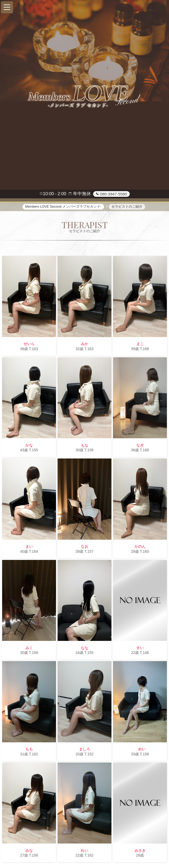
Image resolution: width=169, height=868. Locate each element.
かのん (140, 547)
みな (29, 851)
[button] (7, 7)
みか (85, 344)
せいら (29, 344)
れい (85, 851)
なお (85, 547)
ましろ (85, 749)
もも (29, 749)
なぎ (140, 445)
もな (85, 445)
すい (140, 648)
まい (29, 547)
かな (29, 445)
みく (29, 648)
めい (140, 749)
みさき (140, 851)
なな (85, 648)
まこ (140, 344)
